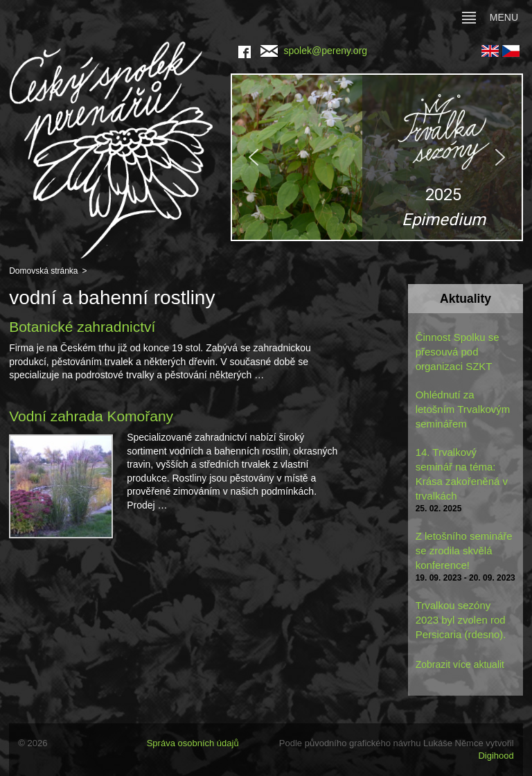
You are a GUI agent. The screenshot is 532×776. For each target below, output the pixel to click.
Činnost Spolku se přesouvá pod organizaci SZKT (458, 352)
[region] (377, 157)
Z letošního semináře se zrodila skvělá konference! (464, 550)
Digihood (496, 756)
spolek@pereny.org (314, 51)
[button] (377, 157)
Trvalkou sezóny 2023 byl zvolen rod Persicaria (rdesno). (461, 620)
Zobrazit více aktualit (460, 664)
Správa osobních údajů (193, 743)
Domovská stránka (43, 271)
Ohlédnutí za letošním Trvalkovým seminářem (463, 409)
